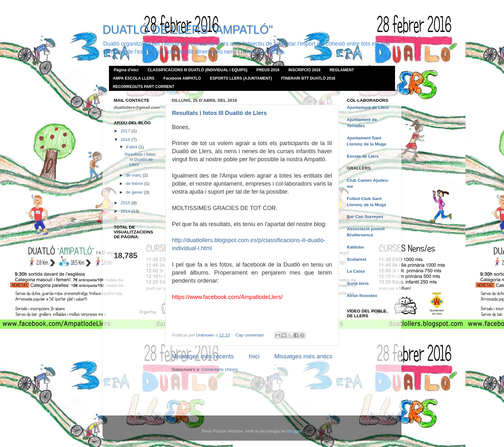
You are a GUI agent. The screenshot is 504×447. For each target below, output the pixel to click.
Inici (254, 356)
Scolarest (357, 259)
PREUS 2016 (268, 70)
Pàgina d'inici (126, 70)
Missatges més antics (303, 356)
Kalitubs (355, 247)
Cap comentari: (251, 335)
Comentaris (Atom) (220, 369)
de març (134, 175)
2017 (126, 131)
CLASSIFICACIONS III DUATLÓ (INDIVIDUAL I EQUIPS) (198, 70)
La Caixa (356, 271)
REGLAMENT (342, 70)
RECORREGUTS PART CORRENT (144, 87)
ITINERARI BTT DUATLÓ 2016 (308, 78)
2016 (126, 140)
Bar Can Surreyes (365, 217)
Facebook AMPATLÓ (182, 78)
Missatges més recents (203, 356)
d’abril (132, 147)
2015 (126, 203)
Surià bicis (358, 283)
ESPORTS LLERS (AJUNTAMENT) (241, 78)
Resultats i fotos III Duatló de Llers (219, 113)
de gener (135, 192)
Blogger (294, 431)
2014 (126, 211)
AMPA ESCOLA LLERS (134, 78)
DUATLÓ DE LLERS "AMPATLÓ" (188, 30)
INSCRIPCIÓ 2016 (304, 70)
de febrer (135, 184)
